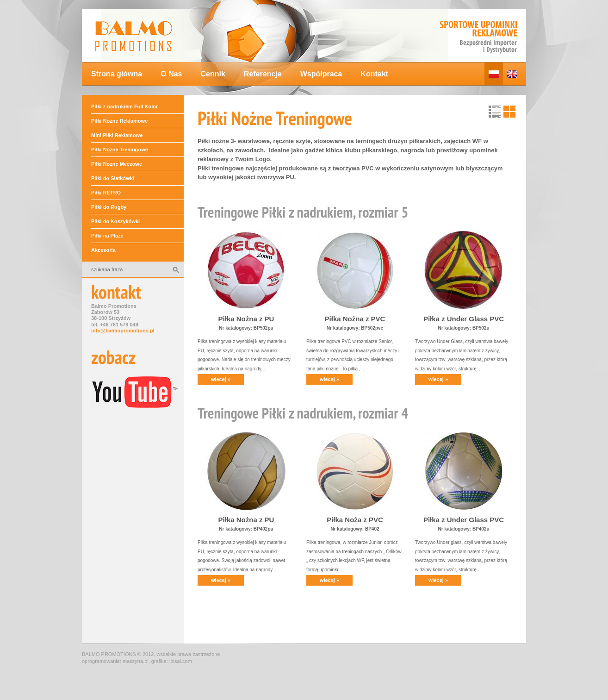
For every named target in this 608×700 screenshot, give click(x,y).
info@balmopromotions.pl (123, 331)
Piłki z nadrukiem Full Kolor (124, 106)
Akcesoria (103, 250)
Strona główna (117, 74)
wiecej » (221, 379)
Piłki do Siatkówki (113, 178)
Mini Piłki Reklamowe (117, 135)
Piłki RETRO (106, 193)
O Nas (171, 74)
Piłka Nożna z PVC (355, 319)
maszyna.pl (136, 661)
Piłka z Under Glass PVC (464, 319)
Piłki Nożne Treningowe (120, 150)
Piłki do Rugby (109, 207)
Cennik (213, 74)
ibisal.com (181, 661)
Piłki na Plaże (107, 236)
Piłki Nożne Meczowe (117, 164)
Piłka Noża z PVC (355, 520)
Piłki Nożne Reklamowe (119, 121)
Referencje (263, 74)
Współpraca (321, 74)
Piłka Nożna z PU (246, 319)
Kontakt (374, 74)
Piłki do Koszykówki (115, 221)
